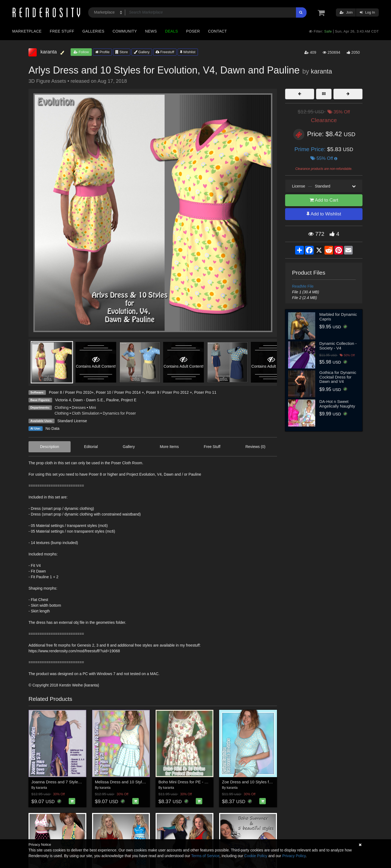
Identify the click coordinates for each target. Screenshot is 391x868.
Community (125, 31)
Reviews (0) (256, 447)
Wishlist (188, 52)
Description (49, 447)
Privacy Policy (294, 856)
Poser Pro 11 (205, 392)
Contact (217, 31)
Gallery (142, 52)
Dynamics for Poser (119, 413)
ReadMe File (303, 286)
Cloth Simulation (86, 413)
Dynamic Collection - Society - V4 (338, 346)
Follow (81, 52)
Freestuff (165, 52)
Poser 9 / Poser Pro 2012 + (169, 392)
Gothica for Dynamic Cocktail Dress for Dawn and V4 (338, 377)
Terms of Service (205, 856)
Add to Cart (324, 200)
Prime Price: (311, 149)
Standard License (72, 421)
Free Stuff (62, 31)
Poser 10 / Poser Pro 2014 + (120, 392)
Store (122, 52)
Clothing (62, 408)
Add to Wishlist (324, 214)
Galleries (93, 31)
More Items (169, 447)
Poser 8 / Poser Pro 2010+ (71, 392)
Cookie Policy (256, 856)
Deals (172, 31)
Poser (193, 31)
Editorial (91, 447)
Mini (93, 408)
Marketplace (27, 31)
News (151, 31)
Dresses (79, 408)
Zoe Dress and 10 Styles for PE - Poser (258, 782)
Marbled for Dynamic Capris (338, 317)
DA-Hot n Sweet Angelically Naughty (337, 404)
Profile (102, 52)
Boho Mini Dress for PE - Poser (187, 782)
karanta (321, 71)
